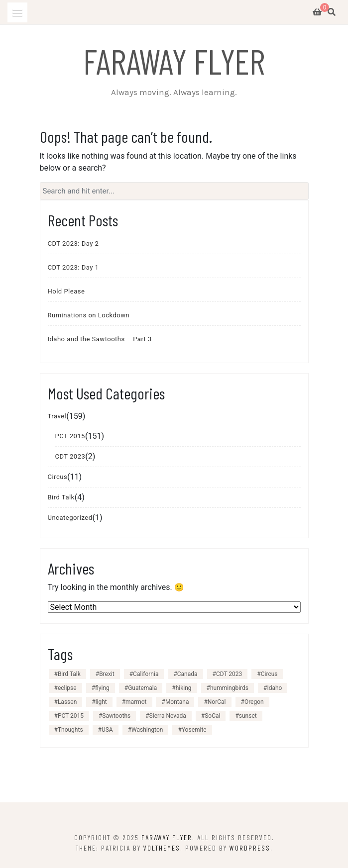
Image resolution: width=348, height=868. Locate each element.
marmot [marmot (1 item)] (136, 702)
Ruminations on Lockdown (89, 315)
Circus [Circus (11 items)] (269, 674)
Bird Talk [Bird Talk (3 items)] (69, 674)
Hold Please (66, 291)
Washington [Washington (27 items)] (147, 730)
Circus (58, 477)
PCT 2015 (70, 436)
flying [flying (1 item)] (102, 688)
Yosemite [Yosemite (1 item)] (194, 730)
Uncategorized (70, 518)
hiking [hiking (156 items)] (184, 688)
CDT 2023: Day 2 (73, 243)
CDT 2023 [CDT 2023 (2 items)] (229, 674)
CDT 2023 (70, 456)
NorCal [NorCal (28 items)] (217, 702)
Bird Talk (61, 497)
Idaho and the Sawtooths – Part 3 (100, 339)
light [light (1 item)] (101, 702)
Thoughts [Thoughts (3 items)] (70, 730)
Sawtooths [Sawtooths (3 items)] (116, 716)
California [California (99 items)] (146, 674)
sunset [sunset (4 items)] (248, 716)
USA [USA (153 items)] (107, 730)
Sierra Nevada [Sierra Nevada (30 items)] (168, 716)
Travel (57, 416)
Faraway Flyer (174, 61)
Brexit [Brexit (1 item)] (107, 674)
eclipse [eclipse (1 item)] (67, 688)
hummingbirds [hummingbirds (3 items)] (229, 688)
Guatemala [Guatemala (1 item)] (142, 688)
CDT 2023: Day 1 (73, 267)
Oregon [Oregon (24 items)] (254, 702)
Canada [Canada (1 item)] (187, 674)
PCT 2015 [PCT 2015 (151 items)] (71, 716)
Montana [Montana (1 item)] (177, 702)
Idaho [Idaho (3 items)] (274, 688)
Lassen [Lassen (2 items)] (67, 702)
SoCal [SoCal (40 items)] (212, 716)
